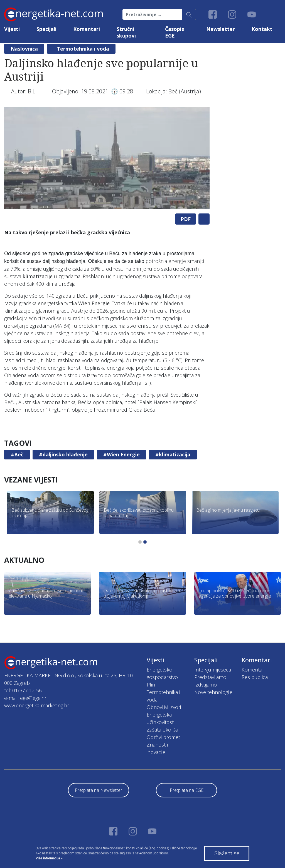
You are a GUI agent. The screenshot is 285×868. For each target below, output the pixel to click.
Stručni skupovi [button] (126, 32)
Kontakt (262, 29)
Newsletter (221, 29)
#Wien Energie (121, 454)
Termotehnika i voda (83, 49)
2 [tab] (145, 542)
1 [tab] (140, 542)
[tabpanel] (107, 158)
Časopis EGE (175, 32)
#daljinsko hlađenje (63, 454)
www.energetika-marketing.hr (37, 705)
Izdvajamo (206, 685)
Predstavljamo (210, 677)
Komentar (253, 670)
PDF (186, 219)
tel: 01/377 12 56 (23, 690)
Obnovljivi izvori (164, 707)
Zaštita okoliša (162, 730)
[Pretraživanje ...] (152, 14)
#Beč (17, 454)
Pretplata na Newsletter (99, 790)
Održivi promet (163, 737)
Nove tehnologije (213, 692)
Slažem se (227, 853)
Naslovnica (24, 49)
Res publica (255, 677)
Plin (151, 685)
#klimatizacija (173, 454)
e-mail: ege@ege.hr (25, 698)
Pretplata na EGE (187, 790)
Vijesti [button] (12, 29)
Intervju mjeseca (213, 670)
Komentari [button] (87, 29)
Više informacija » (49, 858)
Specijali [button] (46, 29)
